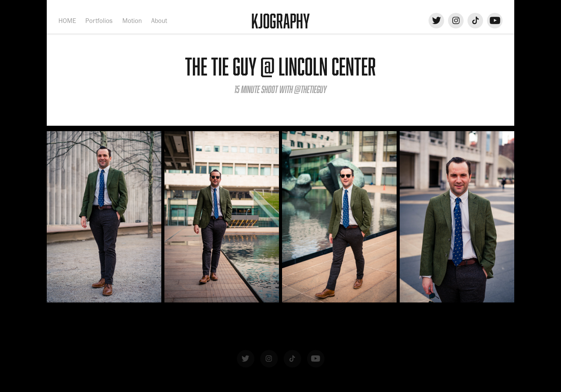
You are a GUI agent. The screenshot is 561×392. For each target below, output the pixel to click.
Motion (132, 21)
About (159, 21)
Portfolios (99, 21)
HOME (67, 21)
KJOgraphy (280, 21)
